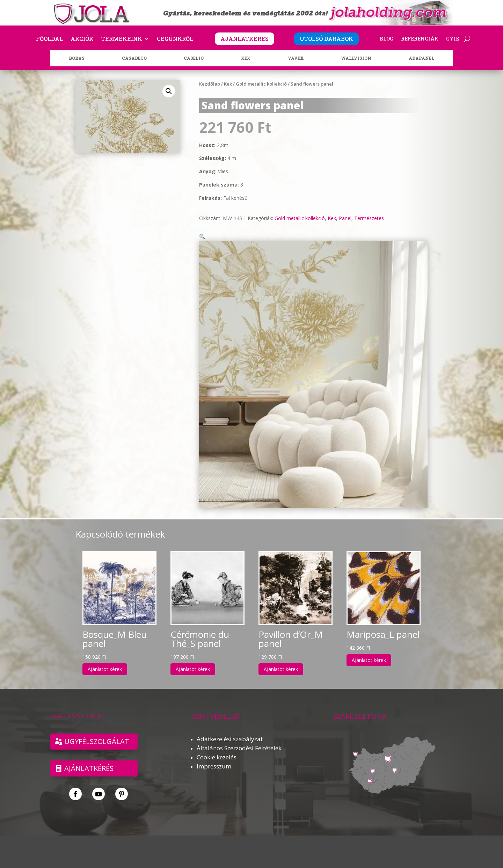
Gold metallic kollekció (261, 84)
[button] (169, 91)
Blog (387, 39)
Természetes (369, 218)
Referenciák (420, 39)
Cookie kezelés (217, 749)
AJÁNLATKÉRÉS (245, 39)
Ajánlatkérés (89, 760)
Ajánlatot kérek (105, 661)
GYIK (453, 39)
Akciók (82, 39)
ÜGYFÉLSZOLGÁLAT (97, 733)
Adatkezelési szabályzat (230, 731)
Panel (345, 218)
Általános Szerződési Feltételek (239, 740)
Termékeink (122, 39)
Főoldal (49, 39)
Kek (228, 84)
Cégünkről (175, 39)
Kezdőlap (210, 84)
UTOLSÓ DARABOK (326, 39)
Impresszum (214, 758)
